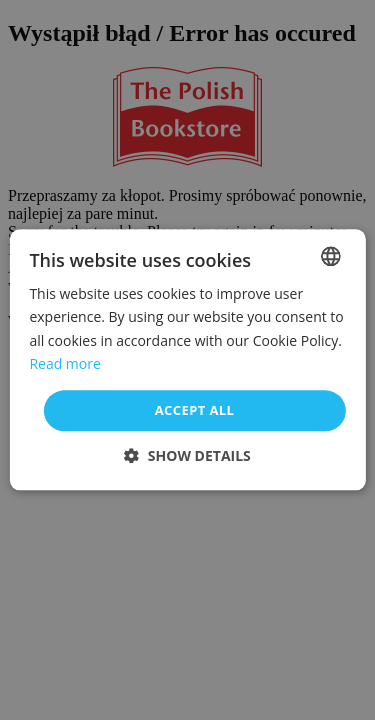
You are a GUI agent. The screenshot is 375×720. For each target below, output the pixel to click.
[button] (187, 456)
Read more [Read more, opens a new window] (64, 363)
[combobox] (331, 256)
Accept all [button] (195, 410)
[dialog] (187, 359)
